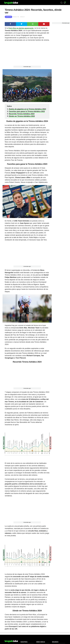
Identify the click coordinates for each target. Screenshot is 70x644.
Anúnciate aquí (27, 67)
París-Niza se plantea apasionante (21, 28)
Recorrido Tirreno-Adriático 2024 (22, 114)
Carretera (8, 17)
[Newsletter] (65, 3)
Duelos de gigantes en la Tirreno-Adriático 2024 (27, 109)
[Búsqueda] (61, 3)
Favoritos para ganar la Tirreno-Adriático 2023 (27, 111)
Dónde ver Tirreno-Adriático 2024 (22, 116)
